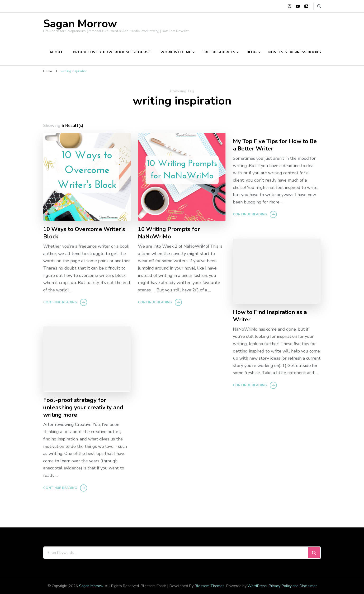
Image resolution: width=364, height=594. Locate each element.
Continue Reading (60, 302)
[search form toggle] (319, 6)
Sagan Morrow (80, 24)
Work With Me (176, 52)
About (56, 52)
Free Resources (219, 52)
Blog (252, 52)
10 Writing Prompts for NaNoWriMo (169, 233)
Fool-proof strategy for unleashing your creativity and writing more (83, 408)
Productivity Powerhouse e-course (112, 52)
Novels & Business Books (295, 52)
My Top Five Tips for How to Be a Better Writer (275, 145)
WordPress (257, 586)
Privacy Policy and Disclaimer (293, 586)
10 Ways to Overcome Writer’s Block (84, 233)
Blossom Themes (209, 586)
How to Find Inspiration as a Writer (270, 316)
